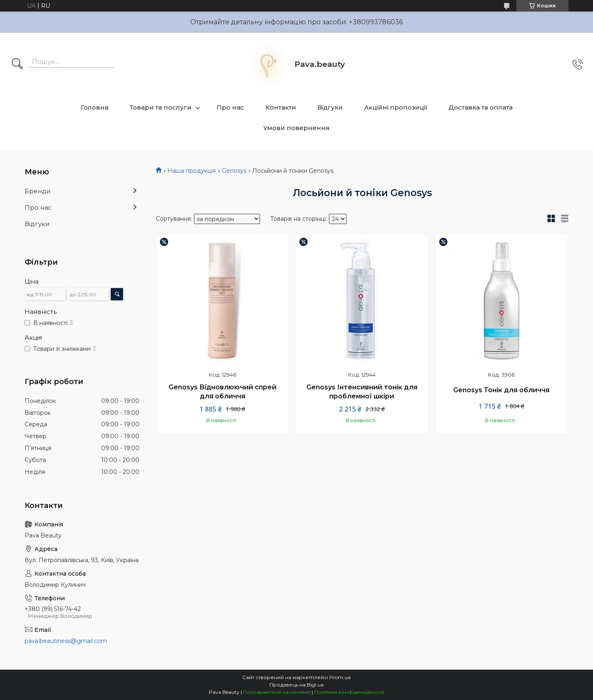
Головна (95, 107)
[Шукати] (17, 64)
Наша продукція (192, 171)
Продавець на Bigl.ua (296, 685)
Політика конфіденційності (349, 692)
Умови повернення (296, 128)
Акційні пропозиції (396, 107)
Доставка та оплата (481, 107)
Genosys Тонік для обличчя (501, 390)
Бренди (38, 191)
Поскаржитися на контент (277, 692)
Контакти (281, 107)
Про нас (230, 107)
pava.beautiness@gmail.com (66, 641)
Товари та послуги (161, 107)
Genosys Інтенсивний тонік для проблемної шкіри (362, 392)
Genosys (234, 171)
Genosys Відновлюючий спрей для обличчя (222, 392)
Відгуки (330, 107)
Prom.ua (340, 677)
